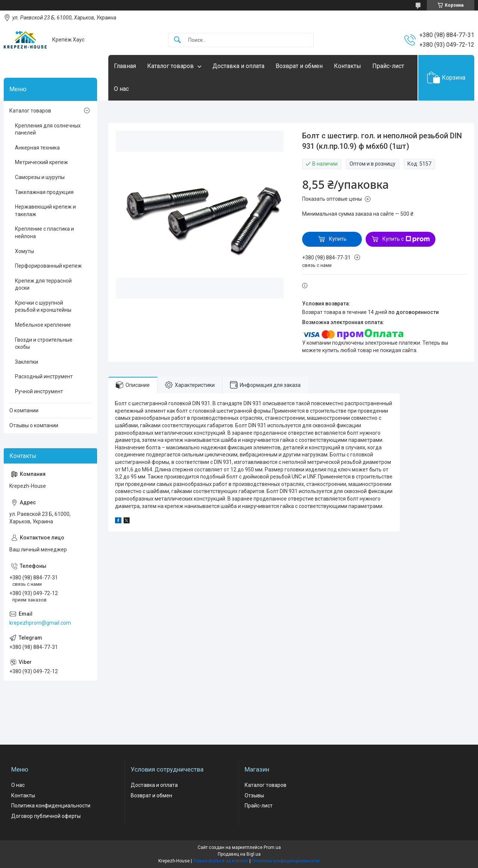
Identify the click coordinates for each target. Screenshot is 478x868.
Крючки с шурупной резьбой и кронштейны (43, 307)
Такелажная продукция (44, 192)
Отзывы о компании (34, 425)
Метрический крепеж (41, 162)
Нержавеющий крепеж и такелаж (45, 210)
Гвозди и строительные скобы (44, 344)
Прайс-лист (388, 66)
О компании (24, 410)
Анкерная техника (37, 148)
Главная (125, 66)
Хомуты (24, 251)
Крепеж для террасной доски (43, 284)
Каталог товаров (170, 66)
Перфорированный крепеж (48, 266)
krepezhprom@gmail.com (40, 623)
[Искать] (177, 40)
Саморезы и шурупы (40, 177)
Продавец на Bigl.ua (239, 854)
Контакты (347, 66)
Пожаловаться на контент (221, 861)
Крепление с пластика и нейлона (44, 233)
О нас (121, 89)
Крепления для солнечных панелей (48, 129)
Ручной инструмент (39, 391)
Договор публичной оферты (46, 816)
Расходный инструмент (44, 376)
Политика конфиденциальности (51, 806)
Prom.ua (272, 847)
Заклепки (27, 362)
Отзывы (254, 795)
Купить (338, 239)
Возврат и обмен (299, 66)
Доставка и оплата (238, 66)
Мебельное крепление (43, 325)
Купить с (406, 239)
